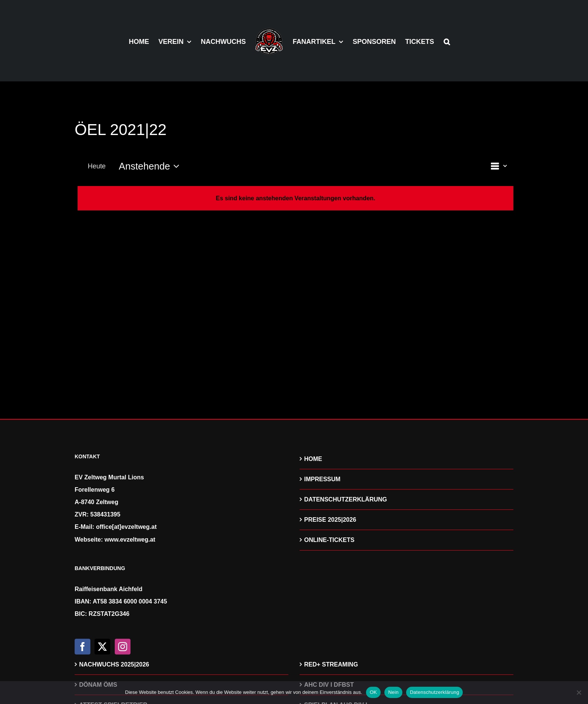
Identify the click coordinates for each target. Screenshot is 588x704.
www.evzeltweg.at (130, 540)
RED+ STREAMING (331, 664)
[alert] (295, 198)
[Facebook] (82, 647)
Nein (393, 692)
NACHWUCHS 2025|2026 (114, 664)
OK (373, 692)
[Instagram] (123, 647)
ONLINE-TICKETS (329, 540)
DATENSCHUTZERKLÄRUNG (346, 499)
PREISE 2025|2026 (330, 520)
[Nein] (579, 692)
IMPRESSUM (322, 479)
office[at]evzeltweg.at (126, 527)
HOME (313, 459)
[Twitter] (102, 647)
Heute (97, 166)
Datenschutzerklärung (434, 692)
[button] (447, 41)
